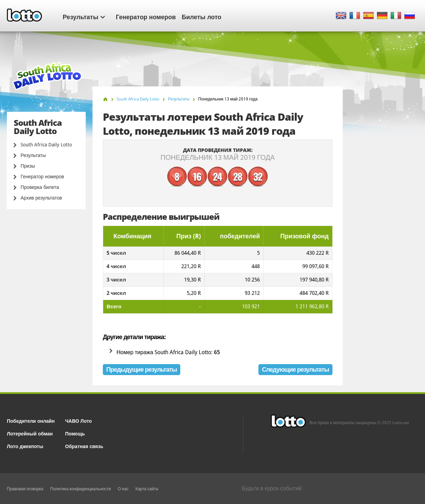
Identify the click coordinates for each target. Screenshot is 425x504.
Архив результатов (41, 198)
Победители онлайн (31, 421)
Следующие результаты (295, 369)
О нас (123, 489)
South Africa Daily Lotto (46, 145)
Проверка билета (40, 187)
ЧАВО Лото (78, 421)
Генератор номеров (146, 16)
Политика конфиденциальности (81, 489)
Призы (28, 166)
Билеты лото (201, 16)
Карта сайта (147, 489)
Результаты (84, 16)
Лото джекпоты (25, 446)
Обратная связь (84, 446)
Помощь (75, 433)
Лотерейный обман (30, 433)
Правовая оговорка (25, 489)
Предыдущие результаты (142, 369)
